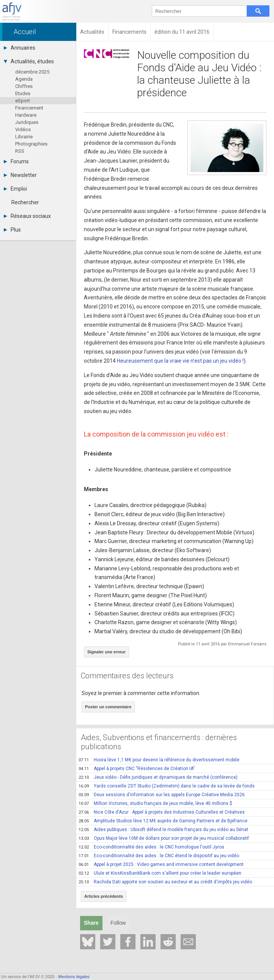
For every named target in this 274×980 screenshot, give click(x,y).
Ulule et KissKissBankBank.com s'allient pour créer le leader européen (160, 873)
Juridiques (27, 122)
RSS (20, 151)
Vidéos (23, 129)
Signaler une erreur (106, 652)
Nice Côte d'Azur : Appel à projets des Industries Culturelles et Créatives (162, 812)
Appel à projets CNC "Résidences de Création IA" (137, 769)
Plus (12, 230)
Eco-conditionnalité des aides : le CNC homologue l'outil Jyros (151, 847)
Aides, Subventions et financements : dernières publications (159, 742)
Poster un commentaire (108, 707)
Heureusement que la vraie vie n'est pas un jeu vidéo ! (180, 361)
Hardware (26, 115)
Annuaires (20, 48)
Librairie (24, 137)
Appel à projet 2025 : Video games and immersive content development (161, 864)
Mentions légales (74, 977)
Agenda (24, 79)
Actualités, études (29, 61)
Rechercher (25, 202)
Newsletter (20, 175)
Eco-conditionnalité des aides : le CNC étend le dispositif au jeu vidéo (159, 856)
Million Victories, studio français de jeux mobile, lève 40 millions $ (155, 803)
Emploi (15, 189)
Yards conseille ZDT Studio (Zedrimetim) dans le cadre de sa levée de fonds (167, 786)
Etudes (23, 93)
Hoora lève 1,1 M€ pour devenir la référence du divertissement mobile (159, 760)
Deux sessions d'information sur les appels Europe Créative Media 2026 (162, 795)
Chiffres (24, 86)
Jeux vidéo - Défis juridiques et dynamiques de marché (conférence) (158, 777)
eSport (23, 101)
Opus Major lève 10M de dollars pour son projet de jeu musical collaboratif (164, 838)
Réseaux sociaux (27, 216)
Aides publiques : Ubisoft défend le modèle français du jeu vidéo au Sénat (163, 830)
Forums (16, 161)
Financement (29, 108)
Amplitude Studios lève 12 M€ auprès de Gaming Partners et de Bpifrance (163, 821)
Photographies (31, 144)
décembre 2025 (32, 72)
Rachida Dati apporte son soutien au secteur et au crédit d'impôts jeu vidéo (165, 882)
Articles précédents (104, 896)
